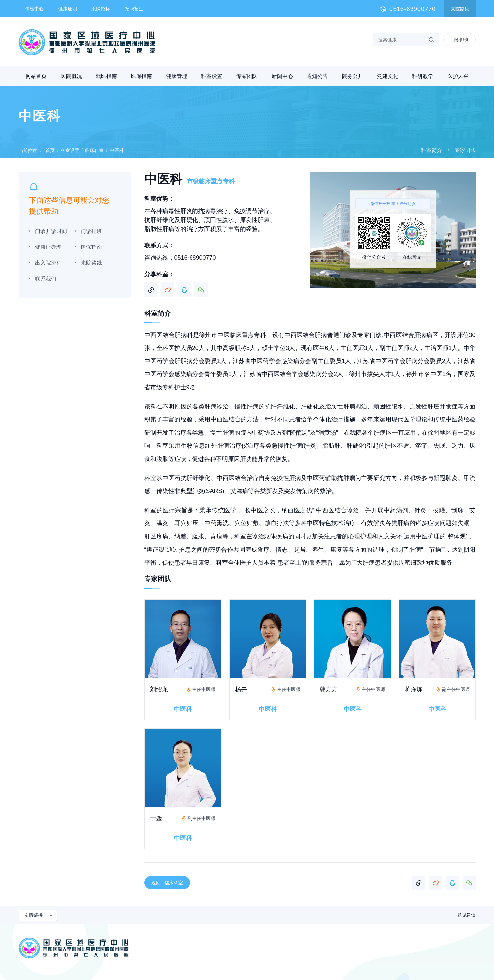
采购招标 (101, 9)
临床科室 (94, 150)
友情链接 (39, 915)
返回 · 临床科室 (167, 883)
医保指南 (141, 76)
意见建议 (467, 915)
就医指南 (106, 76)
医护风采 (458, 76)
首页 (50, 150)
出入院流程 (48, 263)
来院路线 (460, 9)
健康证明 (68, 9)
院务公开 (353, 76)
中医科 (117, 150)
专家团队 (247, 76)
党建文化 (388, 76)
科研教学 (423, 76)
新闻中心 (282, 76)
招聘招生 (134, 9)
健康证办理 (48, 247)
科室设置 (212, 76)
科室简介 (432, 150)
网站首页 (36, 76)
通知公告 (317, 76)
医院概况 (71, 76)
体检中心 (34, 9)
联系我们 (46, 279)
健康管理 (177, 76)
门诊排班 (91, 231)
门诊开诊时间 (51, 231)
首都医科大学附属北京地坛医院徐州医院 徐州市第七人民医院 (87, 42)
